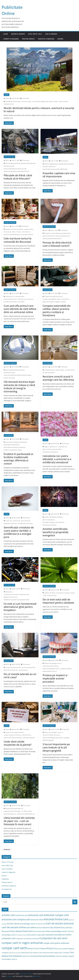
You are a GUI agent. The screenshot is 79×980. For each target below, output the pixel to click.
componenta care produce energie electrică (16, 594)
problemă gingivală (48, 740)
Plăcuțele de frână (9, 166)
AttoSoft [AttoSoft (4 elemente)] (10, 924)
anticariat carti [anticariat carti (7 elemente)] (36, 915)
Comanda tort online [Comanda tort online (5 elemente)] (62, 935)
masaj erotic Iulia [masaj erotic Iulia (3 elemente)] (26, 953)
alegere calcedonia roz (51, 447)
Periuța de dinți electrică (63, 236)
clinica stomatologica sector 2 (51, 669)
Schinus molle (28, 811)
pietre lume (17, 521)
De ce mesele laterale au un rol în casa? (20, 676)
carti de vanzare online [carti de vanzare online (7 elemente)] (14, 927)
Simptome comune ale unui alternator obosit (16, 600)
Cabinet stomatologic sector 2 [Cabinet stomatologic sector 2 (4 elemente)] (25, 924)
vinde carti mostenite (29, 738)
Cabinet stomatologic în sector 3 (53, 732)
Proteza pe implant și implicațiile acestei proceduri (55, 678)
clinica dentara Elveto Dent (50, 666)
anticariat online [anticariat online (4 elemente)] (37, 920)
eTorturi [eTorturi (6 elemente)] (50, 948)
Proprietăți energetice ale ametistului (53, 522)
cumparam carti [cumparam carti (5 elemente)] (9, 938)
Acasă (6, 34)
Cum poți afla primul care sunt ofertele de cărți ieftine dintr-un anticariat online (20, 309)
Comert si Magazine (11, 39)
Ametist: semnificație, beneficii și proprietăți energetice (55, 532)
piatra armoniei (47, 449)
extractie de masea (9, 373)
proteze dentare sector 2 (50, 671)
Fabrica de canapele (48, 302)
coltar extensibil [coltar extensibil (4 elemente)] (47, 935)
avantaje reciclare (49, 370)
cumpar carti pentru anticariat (12, 735)
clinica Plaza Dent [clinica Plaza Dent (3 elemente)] (39, 931)
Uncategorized (7, 889)
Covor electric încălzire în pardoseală (16, 442)
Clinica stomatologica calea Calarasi (53, 738)
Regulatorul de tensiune (10, 597)
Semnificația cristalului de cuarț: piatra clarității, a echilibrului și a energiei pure (19, 532)
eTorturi (19, 232)
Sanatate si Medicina (46, 39)
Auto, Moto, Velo (35, 34)
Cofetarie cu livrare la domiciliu (14, 229)
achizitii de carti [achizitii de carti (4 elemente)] (22, 915)
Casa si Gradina (51, 34)
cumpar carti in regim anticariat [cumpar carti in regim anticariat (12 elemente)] (22, 943)
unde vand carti (26, 735)
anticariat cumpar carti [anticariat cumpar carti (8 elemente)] (56, 915)
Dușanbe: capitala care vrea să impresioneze (59, 175)
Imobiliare (5, 879)
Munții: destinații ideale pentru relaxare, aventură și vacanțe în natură (39, 110)
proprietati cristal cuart (10, 523)
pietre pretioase (26, 521)
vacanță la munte (9, 104)
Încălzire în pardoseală (10, 450)
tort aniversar (26, 232)
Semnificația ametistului (49, 525)
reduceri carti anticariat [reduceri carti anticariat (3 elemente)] (41, 953)
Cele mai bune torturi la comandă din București (18, 240)
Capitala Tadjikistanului (51, 164)
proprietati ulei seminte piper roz (13, 811)
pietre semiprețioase (49, 520)
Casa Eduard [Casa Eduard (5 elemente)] (55, 927)
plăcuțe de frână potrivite (28, 163)
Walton (20, 450)
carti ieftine (21, 302)
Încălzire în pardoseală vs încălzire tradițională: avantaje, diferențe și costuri (18, 459)
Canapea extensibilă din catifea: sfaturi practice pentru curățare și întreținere (57, 311)
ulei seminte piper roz (10, 814)
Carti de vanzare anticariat (25, 299)
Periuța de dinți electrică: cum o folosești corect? (57, 244)
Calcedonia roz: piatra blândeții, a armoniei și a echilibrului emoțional (57, 459)
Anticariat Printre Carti (10, 299)
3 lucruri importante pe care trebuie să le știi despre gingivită (56, 747)
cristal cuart (9, 521)
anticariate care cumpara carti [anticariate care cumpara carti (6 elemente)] (16, 919)
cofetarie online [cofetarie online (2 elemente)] (22, 935)
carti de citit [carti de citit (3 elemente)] (41, 924)
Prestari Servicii (28, 39)
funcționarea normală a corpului (66, 593)
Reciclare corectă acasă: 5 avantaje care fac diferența (58, 378)
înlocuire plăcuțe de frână (13, 163)
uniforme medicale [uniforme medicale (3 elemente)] (62, 956)
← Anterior (6, 849)
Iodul (45, 595)
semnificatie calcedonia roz (50, 452)
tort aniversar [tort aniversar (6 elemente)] (15, 956)
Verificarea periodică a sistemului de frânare (16, 171)
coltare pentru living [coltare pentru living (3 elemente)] (33, 935)
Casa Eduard (65, 299)
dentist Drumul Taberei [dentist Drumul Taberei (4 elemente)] (37, 949)
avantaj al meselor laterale (13, 667)
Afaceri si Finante (18, 34)
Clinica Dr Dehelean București (51, 735)
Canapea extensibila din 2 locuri (53, 296)
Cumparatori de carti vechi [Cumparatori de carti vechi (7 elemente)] (53, 938)
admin (7, 98)
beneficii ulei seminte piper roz (14, 809)
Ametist (46, 517)
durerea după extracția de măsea (15, 370)
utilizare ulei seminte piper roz (26, 814)
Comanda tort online (10, 232)
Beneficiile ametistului (56, 517)
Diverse (60, 39)
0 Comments (25, 98)
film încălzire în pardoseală (11, 445)
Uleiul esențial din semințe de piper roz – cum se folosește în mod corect (19, 821)
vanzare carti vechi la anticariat (13, 738)
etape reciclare (60, 370)
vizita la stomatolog (9, 378)
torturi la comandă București (12, 234)
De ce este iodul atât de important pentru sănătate (58, 601)
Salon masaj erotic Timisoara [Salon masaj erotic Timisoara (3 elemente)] (60, 953)
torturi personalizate (27, 234)
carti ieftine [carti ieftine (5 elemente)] (31, 927)
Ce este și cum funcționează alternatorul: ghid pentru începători (20, 607)
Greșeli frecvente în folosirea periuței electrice (58, 233)
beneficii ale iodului (50, 593)
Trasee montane (63, 101)
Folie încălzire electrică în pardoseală (14, 447)
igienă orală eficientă (49, 236)
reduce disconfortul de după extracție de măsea (17, 375)
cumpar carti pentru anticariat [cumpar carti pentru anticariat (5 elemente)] (56, 943)
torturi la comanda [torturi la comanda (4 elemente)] (29, 956)
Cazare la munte (27, 101)
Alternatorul (9, 592)
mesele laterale (23, 670)
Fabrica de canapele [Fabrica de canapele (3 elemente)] (61, 949)
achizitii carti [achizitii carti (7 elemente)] (8, 915)
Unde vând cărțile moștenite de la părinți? (18, 743)
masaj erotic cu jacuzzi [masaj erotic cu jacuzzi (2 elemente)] (14, 953)
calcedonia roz (63, 447)
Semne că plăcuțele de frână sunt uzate (15, 169)
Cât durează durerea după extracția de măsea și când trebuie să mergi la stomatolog (19, 387)
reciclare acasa (70, 370)
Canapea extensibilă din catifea (52, 299)
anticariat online (19, 296)
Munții (55, 101)
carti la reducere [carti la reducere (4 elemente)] (43, 928)
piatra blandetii (57, 449)
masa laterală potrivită (28, 667)
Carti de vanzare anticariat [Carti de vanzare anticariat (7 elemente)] (60, 923)
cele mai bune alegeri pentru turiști (42, 101)
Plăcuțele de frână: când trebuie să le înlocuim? (18, 177)
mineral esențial (52, 595)
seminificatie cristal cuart (25, 523)
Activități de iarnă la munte (13, 101)
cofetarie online (29, 229)
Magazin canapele (60, 302)
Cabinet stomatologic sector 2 (53, 663)
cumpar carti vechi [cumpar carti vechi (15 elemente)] (14, 948)
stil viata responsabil (48, 373)
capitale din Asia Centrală (66, 164)
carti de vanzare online (10, 302)
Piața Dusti (52, 166)
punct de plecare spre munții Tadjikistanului (55, 169)
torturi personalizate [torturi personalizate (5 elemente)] (46, 956)
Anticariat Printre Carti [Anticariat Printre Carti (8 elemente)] (56, 919)
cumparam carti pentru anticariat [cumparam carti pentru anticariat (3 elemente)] (27, 938)
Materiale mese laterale (11, 670)
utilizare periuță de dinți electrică (52, 238)
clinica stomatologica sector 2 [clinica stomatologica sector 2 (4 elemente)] (57, 931)
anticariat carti (10, 296)
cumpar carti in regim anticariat (14, 732)
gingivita (67, 738)
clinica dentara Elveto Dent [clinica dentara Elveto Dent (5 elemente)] (21, 931)
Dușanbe (45, 166)
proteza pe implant (66, 669)
